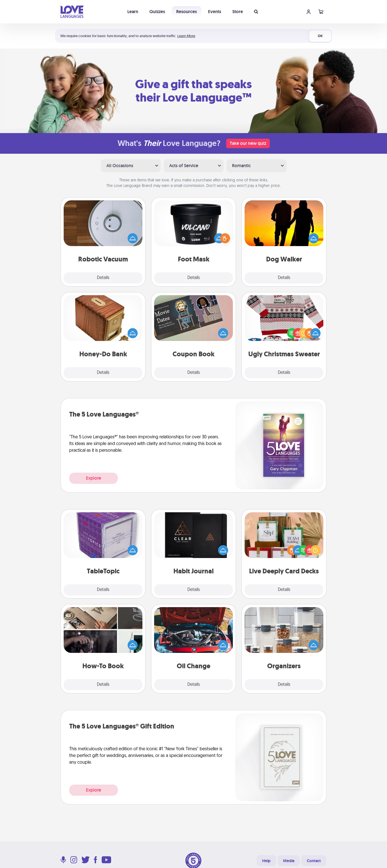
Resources (187, 12)
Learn (133, 12)
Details (103, 278)
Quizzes (157, 12)
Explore (94, 478)
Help (266, 861)
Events (215, 12)
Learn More (186, 36)
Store (238, 12)
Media (289, 861)
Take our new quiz (248, 143)
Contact (314, 861)
